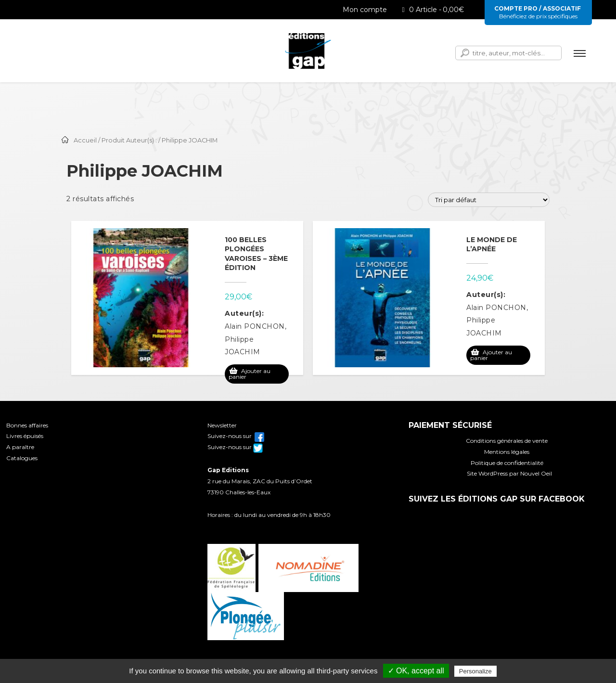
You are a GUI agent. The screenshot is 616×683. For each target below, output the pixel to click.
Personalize (475, 671)
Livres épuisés (25, 436)
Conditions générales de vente (507, 441)
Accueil (85, 140)
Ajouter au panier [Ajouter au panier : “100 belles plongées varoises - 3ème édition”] (250, 374)
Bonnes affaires (27, 425)
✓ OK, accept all (416, 671)
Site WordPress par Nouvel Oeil (509, 473)
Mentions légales (507, 452)
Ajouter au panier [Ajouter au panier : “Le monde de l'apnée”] (491, 355)
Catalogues (22, 458)
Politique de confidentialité (507, 463)
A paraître (20, 447)
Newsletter (222, 425)
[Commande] (489, 200)
